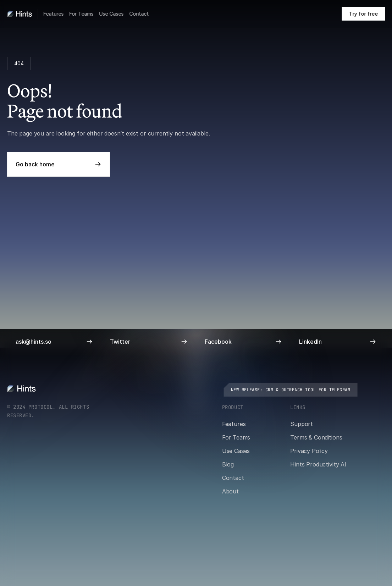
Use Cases (111, 14)
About (230, 491)
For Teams (81, 14)
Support (302, 424)
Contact (139, 14)
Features (53, 14)
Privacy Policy (309, 451)
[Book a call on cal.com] (363, 14)
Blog (228, 464)
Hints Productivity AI (318, 464)
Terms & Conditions (316, 437)
